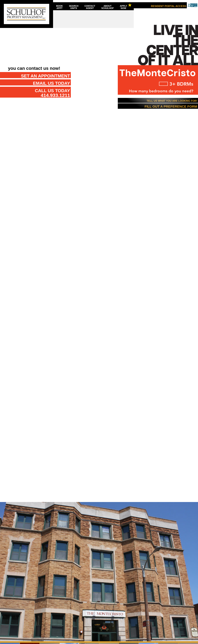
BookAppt (59, 7)
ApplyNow (123, 7)
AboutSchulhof (108, 7)
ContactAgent (90, 7)
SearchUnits (74, 7)
